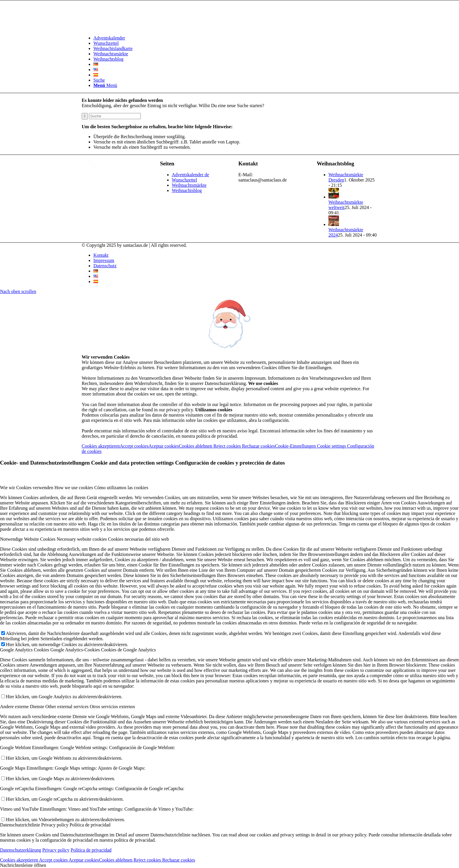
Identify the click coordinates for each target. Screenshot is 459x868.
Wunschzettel (184, 180)
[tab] (229, 488)
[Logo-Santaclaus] (126, 28)
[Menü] (105, 85)
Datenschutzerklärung (20, 850)
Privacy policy (56, 850)
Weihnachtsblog (187, 190)
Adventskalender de (191, 175)
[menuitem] (235, 38)
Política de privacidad (91, 850)
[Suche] (99, 80)
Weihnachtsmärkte (189, 185)
